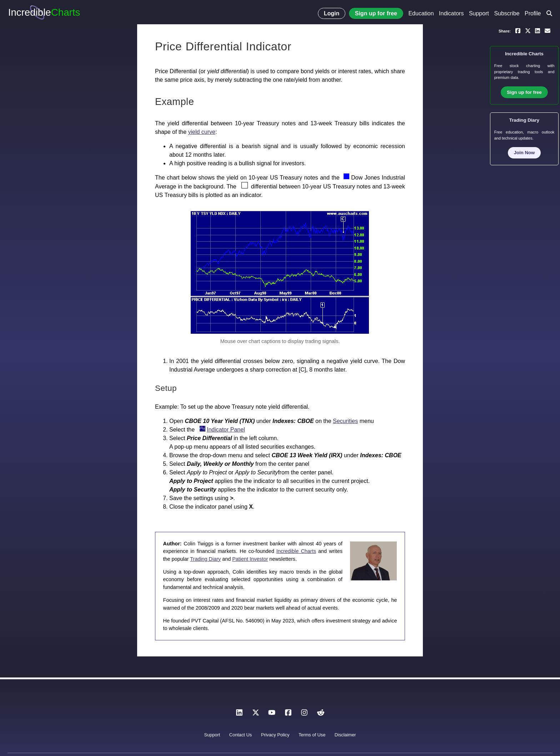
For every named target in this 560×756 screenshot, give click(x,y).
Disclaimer (345, 735)
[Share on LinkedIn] (537, 30)
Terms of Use (312, 735)
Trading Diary (205, 559)
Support (479, 13)
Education (421, 13)
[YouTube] (272, 714)
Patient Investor (250, 559)
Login (332, 13)
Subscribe (507, 13)
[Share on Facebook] (518, 30)
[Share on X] (528, 30)
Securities (345, 421)
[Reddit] (321, 714)
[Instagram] (304, 714)
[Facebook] (288, 714)
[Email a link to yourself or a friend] (547, 30)
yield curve (202, 132)
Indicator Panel (226, 430)
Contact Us (241, 735)
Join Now (524, 153)
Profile (533, 13)
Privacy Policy (275, 735)
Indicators (451, 13)
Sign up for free (376, 13)
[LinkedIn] (239, 714)
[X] (256, 714)
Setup (166, 388)
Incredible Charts (296, 551)
